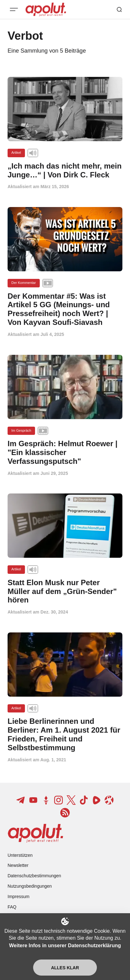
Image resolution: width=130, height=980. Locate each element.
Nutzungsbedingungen (30, 886)
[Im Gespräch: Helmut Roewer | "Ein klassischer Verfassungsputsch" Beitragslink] (65, 452)
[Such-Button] (119, 9)
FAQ (12, 907)
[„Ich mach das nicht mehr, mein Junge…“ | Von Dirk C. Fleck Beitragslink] (65, 170)
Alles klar (65, 968)
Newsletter (18, 865)
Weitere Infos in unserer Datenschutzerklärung (65, 945)
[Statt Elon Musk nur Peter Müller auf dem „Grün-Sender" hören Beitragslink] (65, 591)
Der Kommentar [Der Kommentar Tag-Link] (24, 283)
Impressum (18, 896)
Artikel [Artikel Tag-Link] (16, 153)
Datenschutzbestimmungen (34, 876)
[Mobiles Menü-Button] (14, 9)
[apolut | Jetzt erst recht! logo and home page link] (35, 833)
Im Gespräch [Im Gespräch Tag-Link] (21, 430)
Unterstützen (20, 855)
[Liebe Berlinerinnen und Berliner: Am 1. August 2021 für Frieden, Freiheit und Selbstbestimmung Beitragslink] (65, 734)
